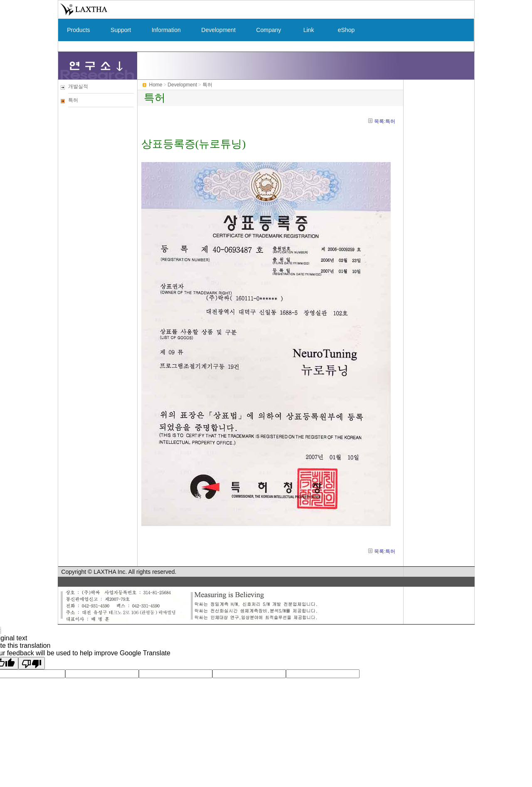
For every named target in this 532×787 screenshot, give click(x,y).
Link (309, 30)
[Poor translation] (32, 663)
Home (156, 85)
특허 (73, 100)
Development (219, 30)
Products (79, 30)
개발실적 (78, 86)
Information (166, 30)
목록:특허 (385, 121)
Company (269, 30)
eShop (346, 30)
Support (121, 30)
